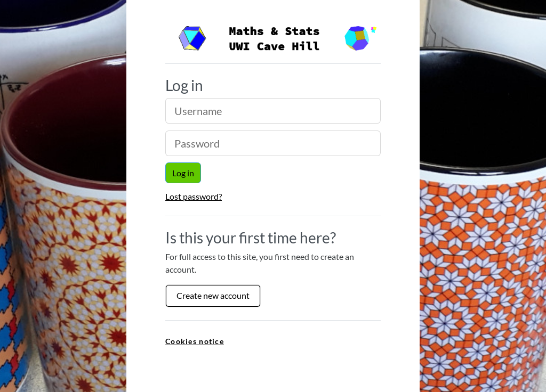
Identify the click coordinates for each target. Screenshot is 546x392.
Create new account (213, 295)
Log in (183, 173)
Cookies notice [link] (195, 341)
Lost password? (194, 196)
